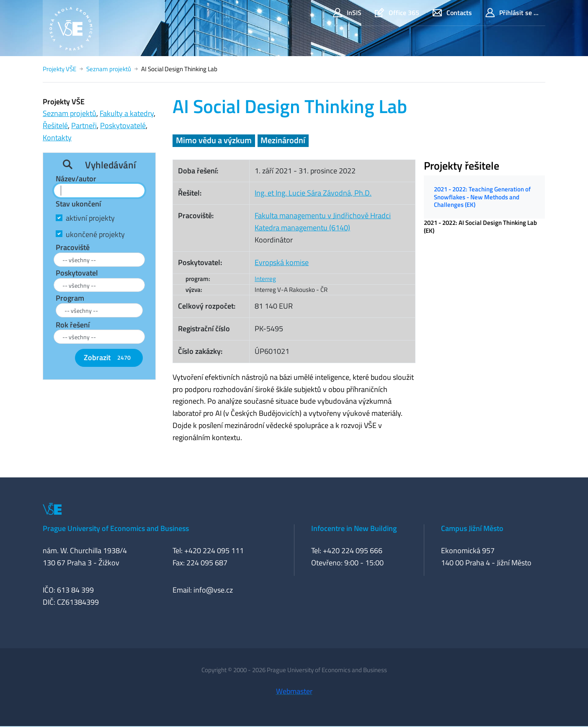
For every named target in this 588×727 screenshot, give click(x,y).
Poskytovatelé (123, 125)
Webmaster (294, 691)
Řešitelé (55, 125)
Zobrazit (109, 357)
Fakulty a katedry (127, 113)
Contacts (452, 13)
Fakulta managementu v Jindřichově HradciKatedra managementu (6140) (323, 222)
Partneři (84, 125)
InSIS (347, 13)
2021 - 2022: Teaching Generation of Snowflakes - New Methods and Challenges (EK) (482, 197)
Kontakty (57, 138)
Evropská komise (282, 262)
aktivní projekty (90, 218)
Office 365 (397, 13)
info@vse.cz (213, 590)
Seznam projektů (109, 69)
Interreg (265, 279)
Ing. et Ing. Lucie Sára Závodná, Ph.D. (313, 193)
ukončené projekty (95, 234)
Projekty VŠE (59, 69)
